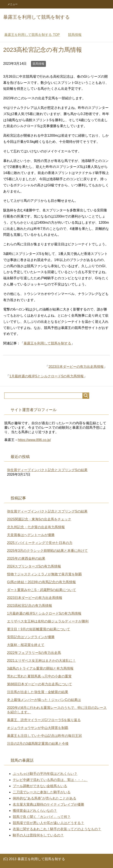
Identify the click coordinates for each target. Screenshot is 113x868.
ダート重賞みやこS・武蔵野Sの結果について (42, 590)
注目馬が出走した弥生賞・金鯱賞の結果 (38, 692)
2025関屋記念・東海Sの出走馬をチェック (39, 519)
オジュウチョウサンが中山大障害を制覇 (38, 728)
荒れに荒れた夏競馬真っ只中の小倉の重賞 (39, 676)
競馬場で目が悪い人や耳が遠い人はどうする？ (48, 823)
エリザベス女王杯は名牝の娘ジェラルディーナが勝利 (48, 621)
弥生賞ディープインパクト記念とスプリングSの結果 (47, 470)
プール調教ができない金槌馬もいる (40, 786)
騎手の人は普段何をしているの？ (38, 835)
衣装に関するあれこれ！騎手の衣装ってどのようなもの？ (57, 829)
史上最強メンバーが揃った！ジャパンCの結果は (44, 700)
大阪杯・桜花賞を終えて (26, 645)
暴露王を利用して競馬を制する (37, 17)
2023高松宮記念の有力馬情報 (30, 606)
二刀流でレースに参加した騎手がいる (42, 792)
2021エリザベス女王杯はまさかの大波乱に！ (41, 661)
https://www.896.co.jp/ (34, 440)
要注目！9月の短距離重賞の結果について (39, 629)
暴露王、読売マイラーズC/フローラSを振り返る (44, 720)
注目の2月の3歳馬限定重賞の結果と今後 (38, 744)
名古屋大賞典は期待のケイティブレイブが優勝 (48, 804)
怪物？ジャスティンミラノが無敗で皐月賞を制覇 (44, 574)
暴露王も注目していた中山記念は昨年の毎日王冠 (44, 736)
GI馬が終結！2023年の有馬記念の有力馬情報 (41, 582)
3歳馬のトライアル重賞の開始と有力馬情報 (40, 668)
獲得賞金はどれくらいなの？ (35, 811)
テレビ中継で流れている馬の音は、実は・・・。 (50, 780)
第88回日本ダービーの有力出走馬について (40, 684)
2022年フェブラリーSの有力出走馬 (34, 653)
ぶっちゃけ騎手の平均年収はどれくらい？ (45, 774)
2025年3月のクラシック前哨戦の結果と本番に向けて (47, 551)
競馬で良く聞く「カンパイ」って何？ (42, 817)
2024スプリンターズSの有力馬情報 (34, 566)
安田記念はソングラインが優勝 (31, 637)
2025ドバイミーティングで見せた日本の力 (40, 543)
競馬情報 (38, 64)
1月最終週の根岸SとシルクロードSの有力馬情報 (47, 376)
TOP (32, 35)
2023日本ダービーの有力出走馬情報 (76, 367)
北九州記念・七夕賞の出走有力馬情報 (36, 527)
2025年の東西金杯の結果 (26, 558)
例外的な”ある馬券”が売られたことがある (44, 798)
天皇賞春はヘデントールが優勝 (31, 535)
